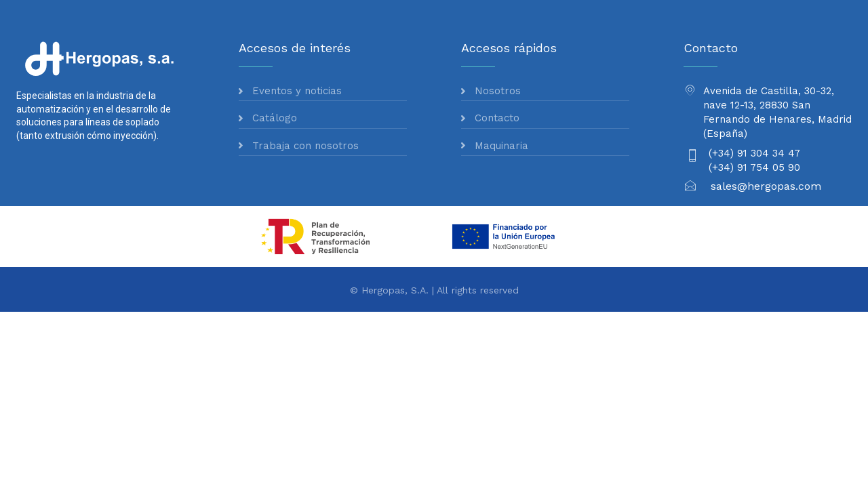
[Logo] (101, 58)
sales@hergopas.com (766, 186)
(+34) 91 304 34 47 (754, 153)
